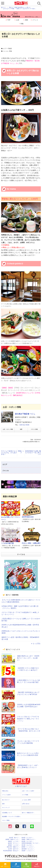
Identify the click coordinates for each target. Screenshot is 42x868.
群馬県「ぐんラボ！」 (14, 845)
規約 (3, 804)
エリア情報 (26, 865)
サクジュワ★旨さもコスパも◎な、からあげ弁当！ (9, 453)
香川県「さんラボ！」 (28, 845)
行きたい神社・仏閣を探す (31, 543)
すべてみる (21, 554)
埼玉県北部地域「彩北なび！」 (12, 851)
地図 (21, 429)
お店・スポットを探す (6, 865)
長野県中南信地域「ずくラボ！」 (31, 843)
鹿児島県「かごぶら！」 (28, 849)
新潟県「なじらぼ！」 (28, 841)
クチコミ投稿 (34, 429)
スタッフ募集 (6, 820)
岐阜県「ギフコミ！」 (14, 843)
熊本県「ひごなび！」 (28, 838)
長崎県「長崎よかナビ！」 (29, 839)
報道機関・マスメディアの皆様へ (11, 816)
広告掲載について (7, 813)
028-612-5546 (24, 425)
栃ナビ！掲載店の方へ (28, 813)
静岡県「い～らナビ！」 (28, 847)
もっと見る (36, 643)
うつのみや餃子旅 (7, 543)
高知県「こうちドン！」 (28, 851)
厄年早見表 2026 (28, 517)
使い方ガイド (6, 800)
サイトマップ (6, 808)
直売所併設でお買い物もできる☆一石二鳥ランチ (33, 453)
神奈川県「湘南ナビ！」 (14, 847)
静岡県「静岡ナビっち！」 (13, 839)
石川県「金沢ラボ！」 (14, 849)
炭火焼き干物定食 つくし (25, 414)
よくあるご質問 (26, 800)
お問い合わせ (26, 804)
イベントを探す (16, 865)
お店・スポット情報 (8, 429)
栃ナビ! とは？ (21, 786)
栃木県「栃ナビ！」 (15, 838)
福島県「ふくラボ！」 (14, 841)
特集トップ (21, 452)
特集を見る (37, 865)
